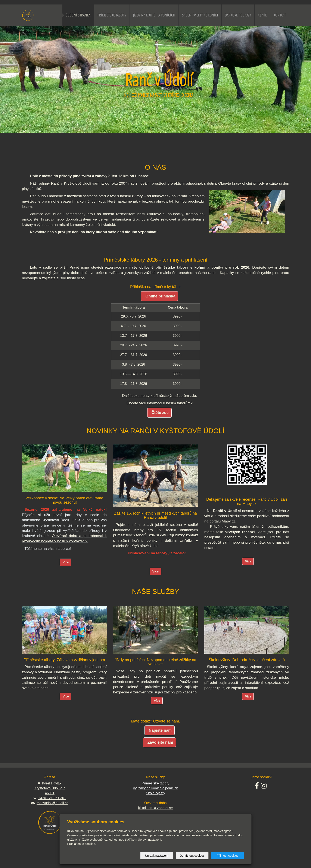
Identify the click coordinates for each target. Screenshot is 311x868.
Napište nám (160, 730)
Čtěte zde (160, 413)
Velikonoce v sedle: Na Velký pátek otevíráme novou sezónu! (64, 500)
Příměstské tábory (112, 15)
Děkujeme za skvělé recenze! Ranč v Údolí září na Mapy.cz (247, 502)
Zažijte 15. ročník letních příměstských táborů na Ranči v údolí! (155, 515)
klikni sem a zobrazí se (156, 808)
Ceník (262, 15)
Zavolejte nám (160, 742)
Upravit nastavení (157, 856)
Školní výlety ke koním (200, 15)
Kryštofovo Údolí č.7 (50, 788)
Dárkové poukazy (238, 15)
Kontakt (280, 15)
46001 (50, 793)
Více (66, 562)
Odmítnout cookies (192, 856)
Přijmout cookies (228, 856)
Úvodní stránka (78, 15)
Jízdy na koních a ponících (154, 15)
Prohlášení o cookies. (82, 844)
